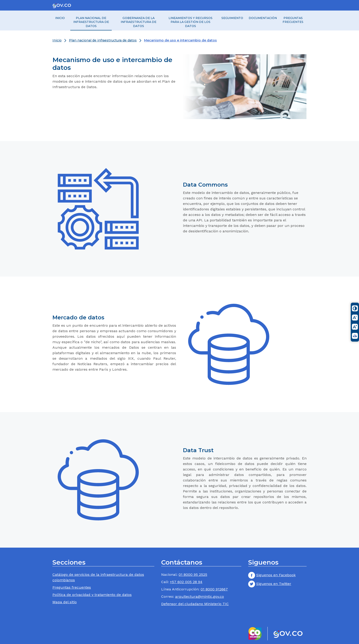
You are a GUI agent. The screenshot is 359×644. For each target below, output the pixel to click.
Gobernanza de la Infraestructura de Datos (139, 22)
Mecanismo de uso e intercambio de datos (180, 40)
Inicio (60, 18)
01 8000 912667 (214, 589)
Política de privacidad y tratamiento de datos (92, 595)
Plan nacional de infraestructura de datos (91, 22)
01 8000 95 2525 (193, 575)
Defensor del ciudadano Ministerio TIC (195, 604)
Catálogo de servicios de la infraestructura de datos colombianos (98, 577)
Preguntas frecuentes (293, 20)
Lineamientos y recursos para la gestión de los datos (190, 22)
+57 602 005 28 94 (186, 582)
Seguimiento (232, 18)
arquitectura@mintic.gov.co (200, 596)
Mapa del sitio (65, 602)
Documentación (263, 18)
